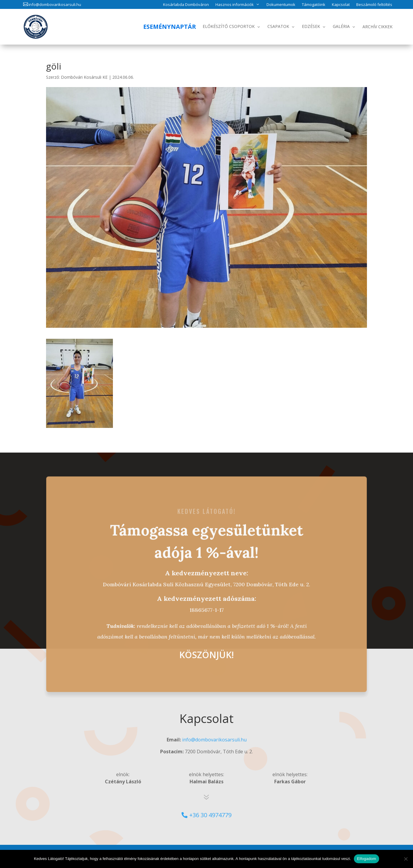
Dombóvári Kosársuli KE (84, 77)
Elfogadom (366, 859)
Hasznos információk (235, 4)
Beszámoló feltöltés (374, 5)
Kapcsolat (341, 5)
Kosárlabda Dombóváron (186, 5)
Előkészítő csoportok (229, 26)
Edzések (311, 26)
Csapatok (278, 26)
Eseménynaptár (170, 27)
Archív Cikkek (377, 27)
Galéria (341, 26)
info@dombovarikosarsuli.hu (55, 4)
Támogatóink (314, 5)
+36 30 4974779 (210, 815)
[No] (406, 859)
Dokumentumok (281, 5)
